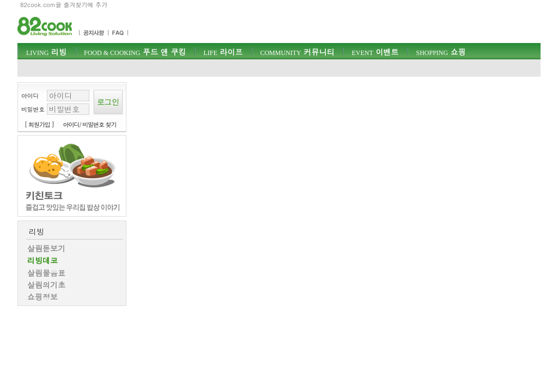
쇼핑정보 (43, 297)
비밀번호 (33, 109)
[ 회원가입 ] (39, 124)
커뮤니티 (297, 52)
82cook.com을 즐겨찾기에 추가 (64, 5)
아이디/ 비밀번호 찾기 (90, 124)
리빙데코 (43, 260)
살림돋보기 (46, 248)
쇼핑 (441, 52)
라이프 (223, 52)
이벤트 (375, 52)
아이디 (30, 96)
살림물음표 (46, 273)
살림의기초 (46, 285)
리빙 (46, 52)
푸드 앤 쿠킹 (135, 52)
